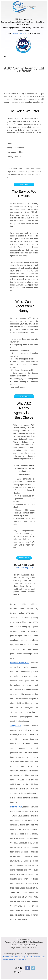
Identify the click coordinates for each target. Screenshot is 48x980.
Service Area (22, 959)
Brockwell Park (16, 807)
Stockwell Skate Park (20, 663)
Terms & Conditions (33, 957)
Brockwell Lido (18, 604)
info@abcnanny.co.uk (19, 33)
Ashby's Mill (15, 726)
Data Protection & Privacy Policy (14, 957)
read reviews (24, 558)
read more (24, 184)
